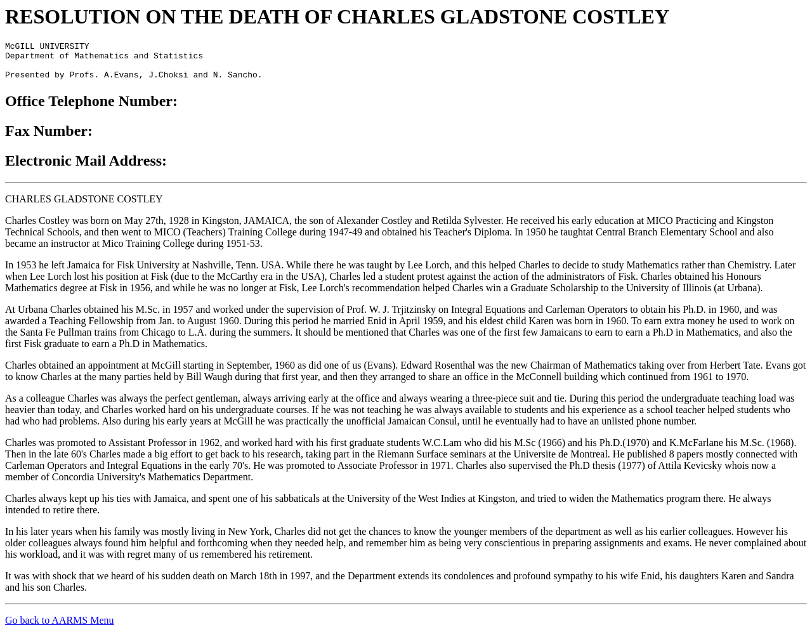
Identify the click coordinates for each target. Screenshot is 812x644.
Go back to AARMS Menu (60, 628)
